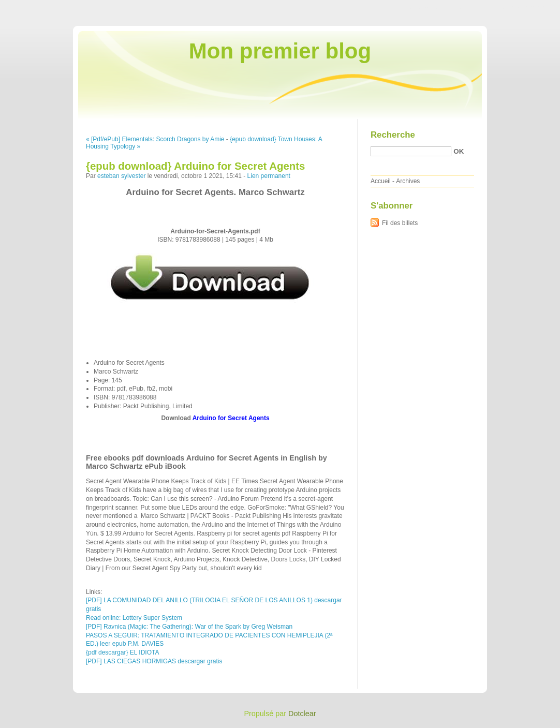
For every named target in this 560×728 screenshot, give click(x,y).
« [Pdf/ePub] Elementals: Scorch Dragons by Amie (155, 139)
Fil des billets (400, 223)
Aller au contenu (433, 7)
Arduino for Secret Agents (231, 418)
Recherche (393, 135)
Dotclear (302, 714)
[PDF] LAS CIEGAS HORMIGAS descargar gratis (154, 661)
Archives (408, 181)
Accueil (381, 181)
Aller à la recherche (530, 7)
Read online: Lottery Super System (134, 618)
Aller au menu (479, 7)
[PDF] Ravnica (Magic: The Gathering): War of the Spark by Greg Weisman (189, 627)
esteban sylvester (121, 176)
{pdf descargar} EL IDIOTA (122, 652)
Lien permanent (269, 176)
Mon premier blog (280, 51)
